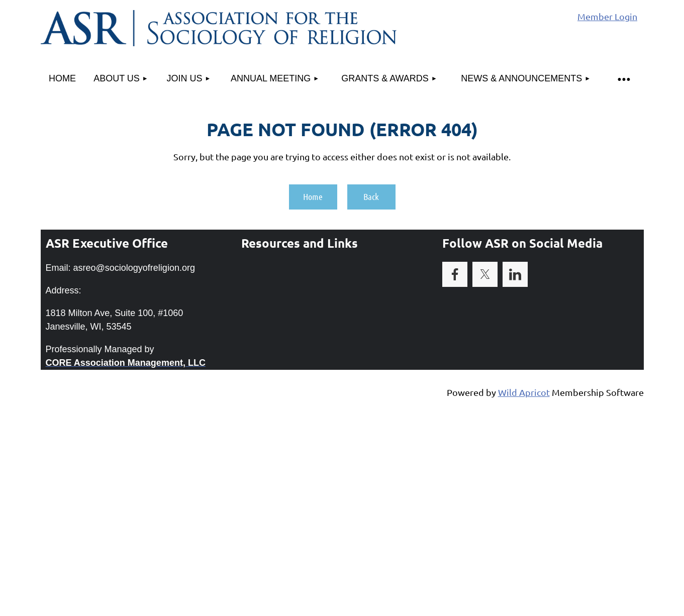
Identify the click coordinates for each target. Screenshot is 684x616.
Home (313, 196)
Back (371, 196)
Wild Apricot (524, 392)
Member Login (607, 16)
